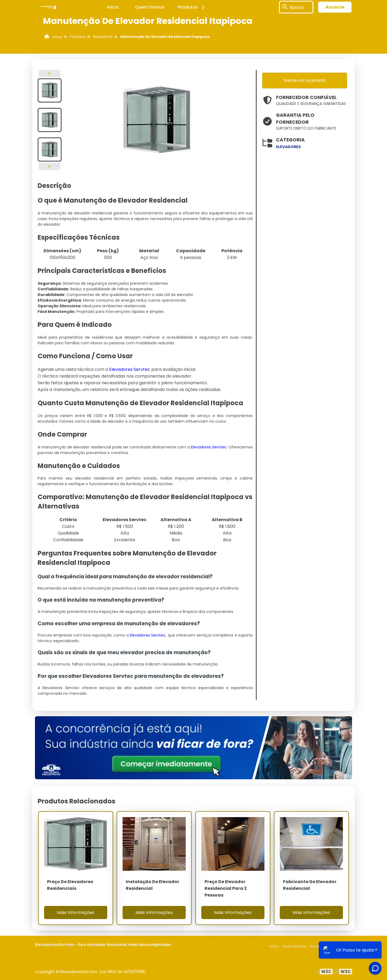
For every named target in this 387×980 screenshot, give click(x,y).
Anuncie (335, 7)
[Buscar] (285, 7)
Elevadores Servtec (130, 369)
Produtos (192, 7)
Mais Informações (76, 913)
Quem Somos (150, 7)
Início (113, 7)
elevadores (288, 147)
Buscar (297, 7)
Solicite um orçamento (304, 80)
